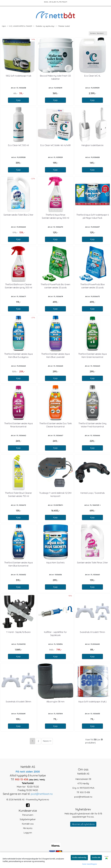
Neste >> (47, 741)
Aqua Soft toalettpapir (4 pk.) (92, 702)
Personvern (28, 815)
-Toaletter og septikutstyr (44, 26)
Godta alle (96, 857)
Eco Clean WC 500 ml (18, 145)
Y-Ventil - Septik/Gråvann (18, 632)
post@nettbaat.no (83, 797)
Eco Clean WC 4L (92, 76)
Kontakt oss (28, 824)
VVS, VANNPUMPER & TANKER (20, 26)
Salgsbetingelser (28, 819)
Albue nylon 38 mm (55, 702)
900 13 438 (85, 792)
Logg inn (28, 833)
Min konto (28, 828)
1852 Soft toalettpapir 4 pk (19, 76)
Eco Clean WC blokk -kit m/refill (55, 145)
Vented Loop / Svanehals (93, 493)
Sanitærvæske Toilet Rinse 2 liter (92, 563)
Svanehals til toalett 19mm (92, 632)
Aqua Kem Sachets (55, 563)
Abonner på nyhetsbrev (83, 824)
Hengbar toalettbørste (92, 145)
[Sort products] (98, 33)
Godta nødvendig (79, 857)
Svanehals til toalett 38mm (18, 702)
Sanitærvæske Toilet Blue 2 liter (18, 215)
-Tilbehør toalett (63, 26)
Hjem (4, 26)
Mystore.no (44, 800)
